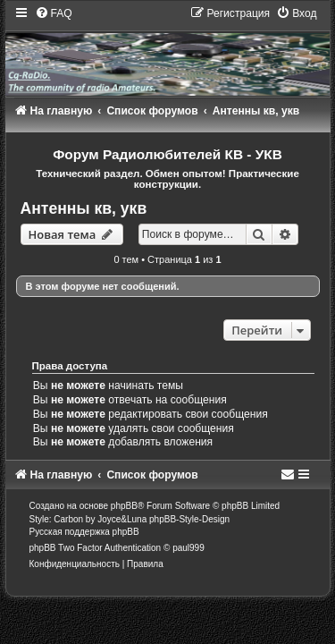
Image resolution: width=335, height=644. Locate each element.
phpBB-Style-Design (189, 519)
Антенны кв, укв (84, 208)
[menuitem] (54, 13)
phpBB (124, 506)
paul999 (188, 548)
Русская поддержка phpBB (84, 532)
